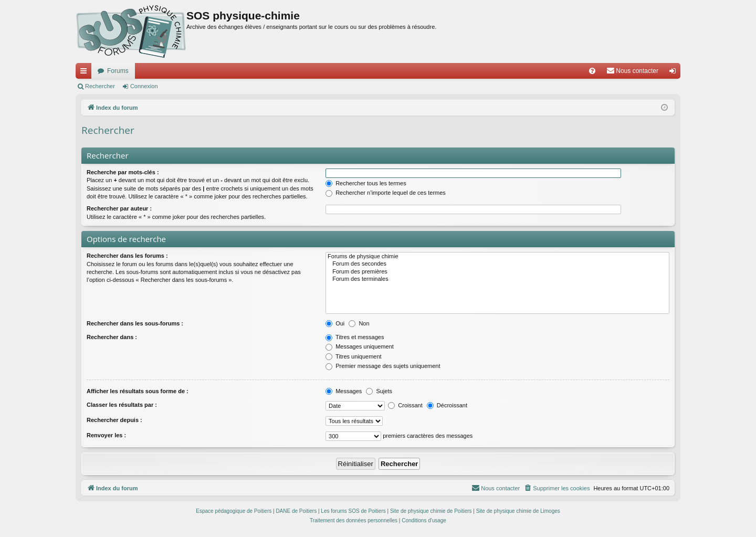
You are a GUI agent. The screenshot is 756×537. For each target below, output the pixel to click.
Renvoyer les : (106, 435)
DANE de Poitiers (296, 511)
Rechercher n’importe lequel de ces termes (386, 193)
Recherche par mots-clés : (123, 172)
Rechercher (100, 86)
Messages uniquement (360, 346)
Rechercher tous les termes (366, 183)
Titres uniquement (354, 356)
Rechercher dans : (112, 337)
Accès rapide (86, 73)
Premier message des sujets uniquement (383, 366)
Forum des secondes (497, 264)
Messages (344, 391)
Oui (335, 323)
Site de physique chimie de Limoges (518, 511)
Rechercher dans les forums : (127, 256)
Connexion (144, 86)
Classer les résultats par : (122, 405)
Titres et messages (355, 337)
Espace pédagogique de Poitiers (234, 511)
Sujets (379, 391)
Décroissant (447, 405)
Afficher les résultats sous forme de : (138, 391)
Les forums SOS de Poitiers (353, 511)
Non (359, 323)
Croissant (405, 405)
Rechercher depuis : (114, 420)
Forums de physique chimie (497, 257)
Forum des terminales (497, 279)
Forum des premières (497, 272)
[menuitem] (592, 71)
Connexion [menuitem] (675, 73)
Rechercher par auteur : (119, 208)
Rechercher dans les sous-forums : (135, 323)
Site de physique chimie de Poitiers (431, 511)
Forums (118, 71)
